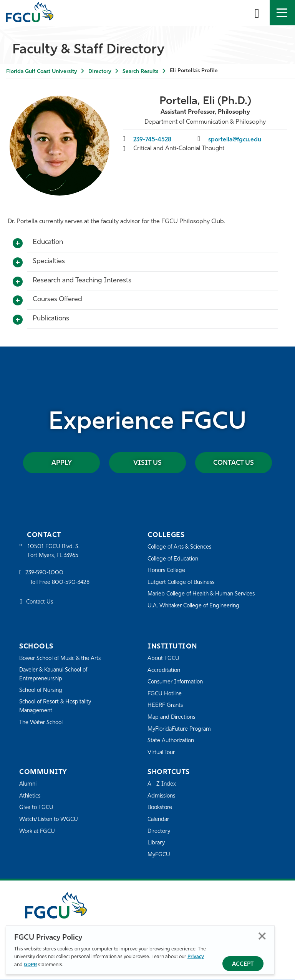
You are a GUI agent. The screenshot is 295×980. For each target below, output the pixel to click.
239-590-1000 (45, 574)
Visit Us (147, 463)
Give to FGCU (37, 808)
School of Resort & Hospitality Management (58, 707)
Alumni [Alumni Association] (28, 785)
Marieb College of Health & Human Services (204, 594)
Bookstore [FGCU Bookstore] (161, 808)
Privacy (196, 957)
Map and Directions (173, 718)
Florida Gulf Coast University (41, 72)
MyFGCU (160, 855)
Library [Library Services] (157, 843)
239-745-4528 (153, 140)
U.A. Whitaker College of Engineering (196, 606)
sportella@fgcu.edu (235, 140)
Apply (68, 463)
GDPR (30, 965)
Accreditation (164, 671)
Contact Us (227, 463)
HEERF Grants (166, 706)
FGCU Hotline (165, 694)
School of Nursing (42, 692)
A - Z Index (162, 785)
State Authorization (172, 741)
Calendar (159, 820)
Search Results (140, 72)
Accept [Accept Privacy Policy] (243, 964)
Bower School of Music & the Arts (63, 659)
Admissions (162, 797)
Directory (100, 72)
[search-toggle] (257, 13)
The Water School (42, 724)
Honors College (167, 571)
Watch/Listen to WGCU (50, 820)
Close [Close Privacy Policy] (262, 936)
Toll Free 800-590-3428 (61, 584)
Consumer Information (177, 682)
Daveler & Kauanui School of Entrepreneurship (56, 675)
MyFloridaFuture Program (181, 730)
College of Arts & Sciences (181, 548)
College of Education (174, 560)
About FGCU (164, 659)
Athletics (30, 797)
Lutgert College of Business (183, 583)
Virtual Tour (162, 753)
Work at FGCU (38, 832)
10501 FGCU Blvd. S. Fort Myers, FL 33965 (55, 552)
